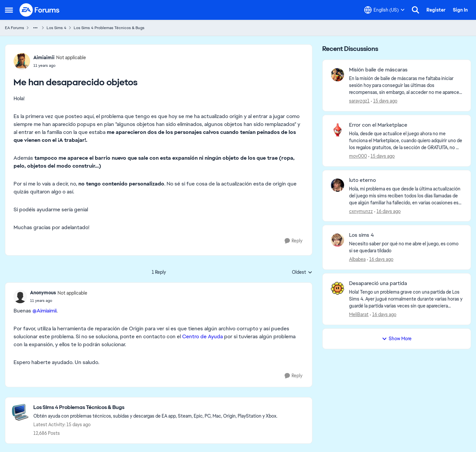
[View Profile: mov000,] (337, 130)
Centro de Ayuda (202, 336)
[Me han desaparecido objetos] (59, 301)
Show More (397, 339)
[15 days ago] (384, 101)
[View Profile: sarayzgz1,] (337, 75)
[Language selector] (384, 10)
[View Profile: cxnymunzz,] (337, 185)
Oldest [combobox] (302, 272)
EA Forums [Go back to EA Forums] (15, 28)
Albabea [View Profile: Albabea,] (357, 259)
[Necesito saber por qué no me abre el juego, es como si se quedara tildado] (406, 247)
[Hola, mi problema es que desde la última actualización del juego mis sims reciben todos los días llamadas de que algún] (406, 196)
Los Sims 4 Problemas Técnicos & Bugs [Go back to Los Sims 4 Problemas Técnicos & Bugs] (109, 28)
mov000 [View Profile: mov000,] (358, 156)
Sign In (460, 10)
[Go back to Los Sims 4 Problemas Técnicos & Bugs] (155, 408)
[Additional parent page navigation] (35, 28)
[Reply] (294, 241)
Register (436, 10)
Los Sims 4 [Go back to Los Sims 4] (57, 28)
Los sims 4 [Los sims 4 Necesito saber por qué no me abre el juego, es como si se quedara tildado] (361, 235)
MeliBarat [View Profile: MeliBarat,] (359, 314)
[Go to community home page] (40, 10)
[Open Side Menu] (9, 10)
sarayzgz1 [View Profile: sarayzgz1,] (359, 101)
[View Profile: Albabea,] (337, 240)
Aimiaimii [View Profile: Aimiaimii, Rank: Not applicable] (44, 58)
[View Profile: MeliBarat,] (337, 288)
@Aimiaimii (44, 311)
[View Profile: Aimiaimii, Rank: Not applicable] (22, 61)
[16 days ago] (387, 211)
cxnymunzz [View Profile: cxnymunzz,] (361, 211)
